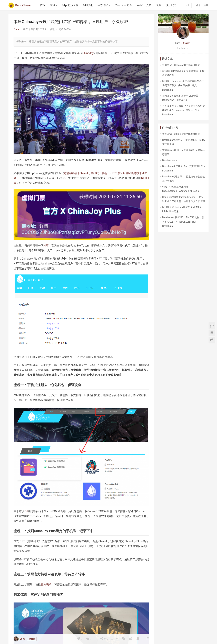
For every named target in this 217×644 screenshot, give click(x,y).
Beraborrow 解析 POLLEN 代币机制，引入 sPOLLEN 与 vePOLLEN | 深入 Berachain (183, 222)
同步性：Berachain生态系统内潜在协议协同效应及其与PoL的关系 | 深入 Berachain (183, 85)
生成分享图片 (109, 639)
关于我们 (171, 5)
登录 (198, 5)
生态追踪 (103, 5)
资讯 (52, 29)
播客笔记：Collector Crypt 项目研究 (181, 65)
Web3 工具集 (144, 5)
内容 (52, 5)
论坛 (159, 5)
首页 (43, 5)
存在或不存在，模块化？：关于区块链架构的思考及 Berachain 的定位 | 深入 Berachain (184, 110)
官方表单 (46, 584)
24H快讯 (88, 5)
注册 (206, 5)
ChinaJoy (88, 53)
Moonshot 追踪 (123, 5)
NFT (46, 246)
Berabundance (170, 160)
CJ (26, 511)
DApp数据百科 (70, 5)
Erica (16, 29)
